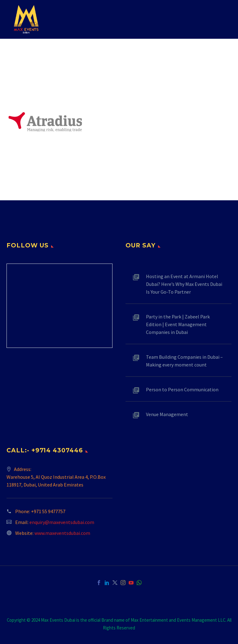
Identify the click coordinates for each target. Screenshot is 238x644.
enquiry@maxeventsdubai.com (62, 522)
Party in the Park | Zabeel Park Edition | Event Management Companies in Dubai (178, 324)
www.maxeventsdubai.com (62, 533)
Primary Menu (221, 20)
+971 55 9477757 (48, 511)
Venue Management (167, 414)
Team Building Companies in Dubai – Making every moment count (184, 361)
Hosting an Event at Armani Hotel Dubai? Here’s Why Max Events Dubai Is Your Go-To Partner (184, 284)
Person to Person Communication (182, 389)
